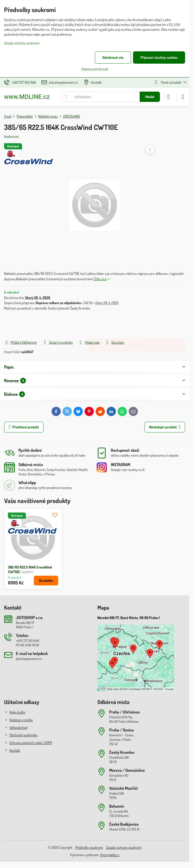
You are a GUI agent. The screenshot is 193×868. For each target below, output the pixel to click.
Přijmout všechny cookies (159, 57)
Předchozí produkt (24, 427)
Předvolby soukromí (89, 847)
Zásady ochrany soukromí (124, 847)
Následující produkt (165, 427)
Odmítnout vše (113, 57)
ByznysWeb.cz (110, 855)
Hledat (150, 97)
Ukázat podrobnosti (95, 69)
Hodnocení (12, 136)
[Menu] (183, 97)
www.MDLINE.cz (27, 97)
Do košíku (137, 325)
